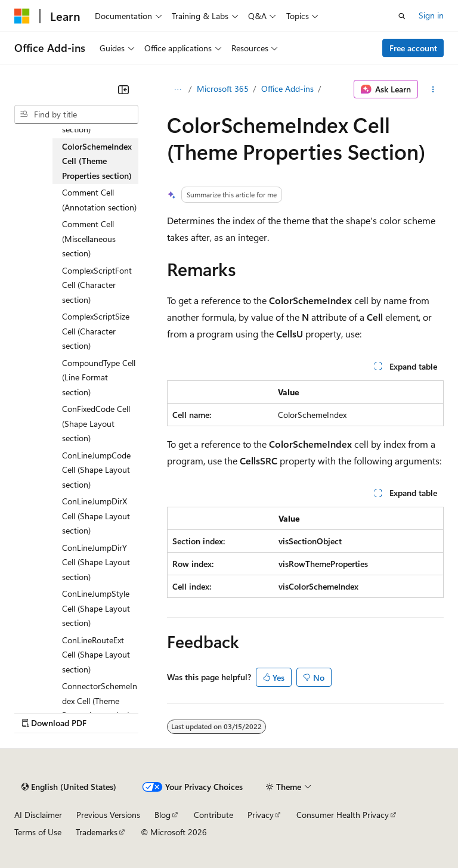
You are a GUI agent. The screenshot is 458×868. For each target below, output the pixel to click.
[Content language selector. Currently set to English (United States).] (69, 787)
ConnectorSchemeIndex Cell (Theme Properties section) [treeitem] (100, 700)
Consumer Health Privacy (343, 815)
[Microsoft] (22, 16)
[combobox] (76, 114)
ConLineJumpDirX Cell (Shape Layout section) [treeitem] (96, 516)
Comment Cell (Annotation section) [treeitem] (99, 200)
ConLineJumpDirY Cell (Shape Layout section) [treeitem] (96, 562)
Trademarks (97, 832)
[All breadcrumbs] (177, 89)
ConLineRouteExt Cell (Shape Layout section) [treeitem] (96, 655)
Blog (163, 815)
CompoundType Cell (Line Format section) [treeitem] (99, 377)
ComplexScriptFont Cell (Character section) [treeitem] (97, 285)
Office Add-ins (287, 89)
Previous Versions (108, 815)
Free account (413, 48)
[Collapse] (123, 89)
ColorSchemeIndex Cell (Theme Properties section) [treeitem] (97, 161)
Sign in (431, 15)
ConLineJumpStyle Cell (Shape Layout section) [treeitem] (96, 608)
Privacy (261, 815)
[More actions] (433, 89)
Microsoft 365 (223, 89)
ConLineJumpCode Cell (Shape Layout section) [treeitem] (96, 470)
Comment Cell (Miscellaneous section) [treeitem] (89, 238)
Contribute (213, 815)
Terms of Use (38, 832)
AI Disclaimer (38, 815)
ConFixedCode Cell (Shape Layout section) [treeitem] (96, 423)
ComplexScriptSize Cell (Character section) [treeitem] (96, 331)
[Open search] (402, 16)
